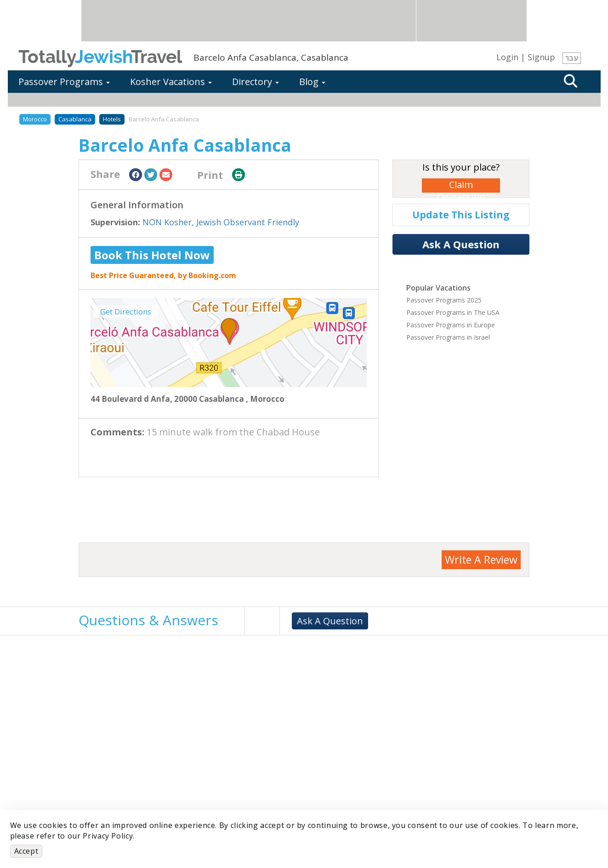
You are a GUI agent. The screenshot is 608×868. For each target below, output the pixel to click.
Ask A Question (461, 244)
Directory (256, 82)
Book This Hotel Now (152, 255)
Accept (26, 851)
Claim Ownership (461, 186)
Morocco (35, 119)
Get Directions (126, 311)
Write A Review (481, 560)
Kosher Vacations (171, 82)
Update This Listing (461, 215)
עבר (572, 58)
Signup (541, 57)
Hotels (112, 119)
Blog (312, 82)
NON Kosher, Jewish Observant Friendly (221, 222)
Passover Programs (64, 82)
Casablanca (75, 119)
